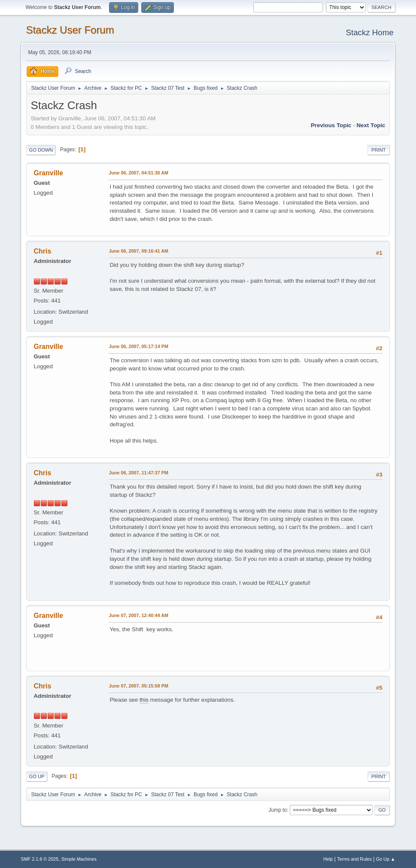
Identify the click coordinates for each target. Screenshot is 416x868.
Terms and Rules (354, 859)
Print (379, 150)
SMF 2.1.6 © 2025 (39, 859)
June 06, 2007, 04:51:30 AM (138, 173)
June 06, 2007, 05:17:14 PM (138, 346)
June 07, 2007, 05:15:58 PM (138, 686)
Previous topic (331, 125)
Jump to (278, 810)
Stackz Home (370, 32)
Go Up (36, 776)
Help (328, 859)
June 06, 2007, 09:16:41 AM (138, 251)
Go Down (41, 150)
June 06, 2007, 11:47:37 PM (138, 473)
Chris (42, 251)
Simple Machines (79, 859)
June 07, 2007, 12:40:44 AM (138, 615)
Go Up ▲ (386, 859)
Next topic (371, 125)
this (144, 700)
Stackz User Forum (70, 30)
